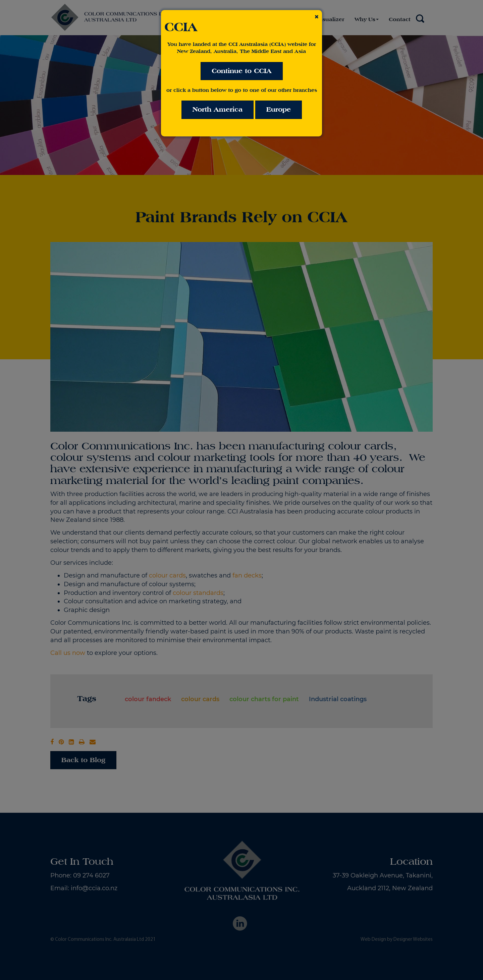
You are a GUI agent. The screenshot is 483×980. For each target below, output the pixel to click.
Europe (279, 109)
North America (218, 109)
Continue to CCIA (242, 71)
